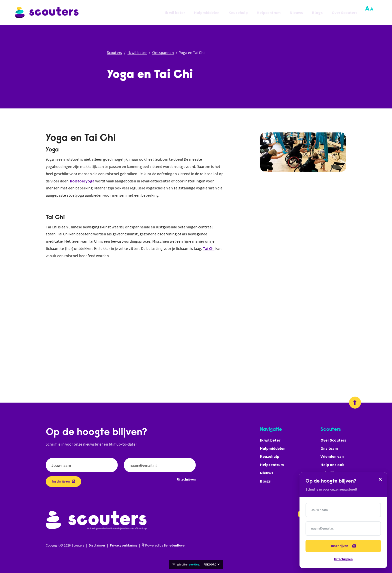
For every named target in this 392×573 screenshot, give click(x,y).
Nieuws (296, 12)
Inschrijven (63, 481)
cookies (194, 565)
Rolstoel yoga (82, 181)
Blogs (317, 12)
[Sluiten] (380, 479)
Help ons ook (332, 465)
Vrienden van (332, 456)
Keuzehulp (238, 12)
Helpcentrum (269, 12)
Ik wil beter (175, 12)
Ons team (329, 448)
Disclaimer (97, 545)
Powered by (164, 545)
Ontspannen (163, 52)
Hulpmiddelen (207, 12)
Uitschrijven (186, 479)
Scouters (114, 52)
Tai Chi (209, 248)
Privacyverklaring (124, 545)
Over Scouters (345, 12)
